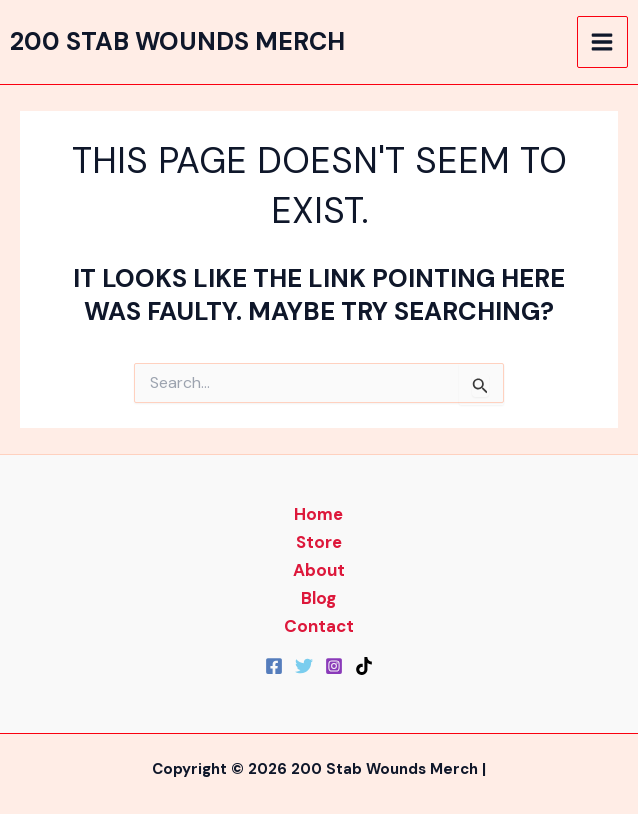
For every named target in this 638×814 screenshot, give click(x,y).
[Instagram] (334, 666)
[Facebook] (274, 666)
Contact (319, 626)
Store (319, 542)
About (319, 570)
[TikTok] (364, 666)
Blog (318, 598)
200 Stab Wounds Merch (177, 41)
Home (318, 514)
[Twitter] (304, 666)
